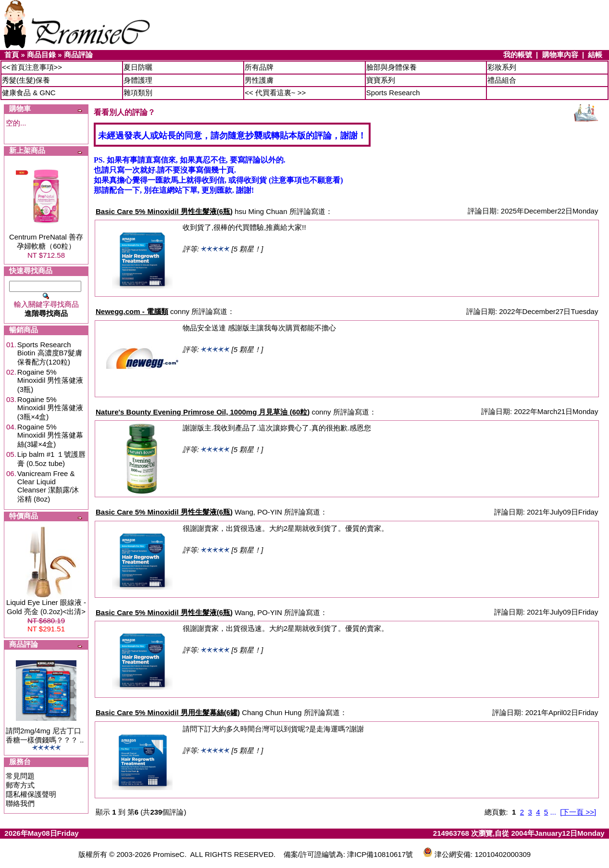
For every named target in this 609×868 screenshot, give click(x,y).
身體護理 (138, 80)
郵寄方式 (20, 785)
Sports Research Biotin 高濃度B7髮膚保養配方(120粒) (50, 353)
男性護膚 (259, 80)
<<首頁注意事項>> (32, 67)
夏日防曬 (138, 67)
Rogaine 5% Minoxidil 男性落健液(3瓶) (50, 381)
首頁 (12, 55)
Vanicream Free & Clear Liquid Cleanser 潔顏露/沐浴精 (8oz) (48, 486)
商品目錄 (41, 55)
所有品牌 (259, 67)
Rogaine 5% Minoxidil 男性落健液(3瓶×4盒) (50, 408)
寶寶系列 (381, 80)
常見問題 (20, 776)
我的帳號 (518, 55)
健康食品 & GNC (29, 93)
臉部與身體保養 (391, 67)
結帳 (595, 55)
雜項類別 (138, 93)
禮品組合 (502, 80)
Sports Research (393, 93)
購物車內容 (560, 55)
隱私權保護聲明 (31, 794)
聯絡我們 (20, 803)
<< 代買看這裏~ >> (275, 93)
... (553, 812)
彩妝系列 (502, 67)
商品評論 (78, 55)
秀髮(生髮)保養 (26, 80)
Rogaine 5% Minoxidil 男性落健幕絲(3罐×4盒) (50, 435)
